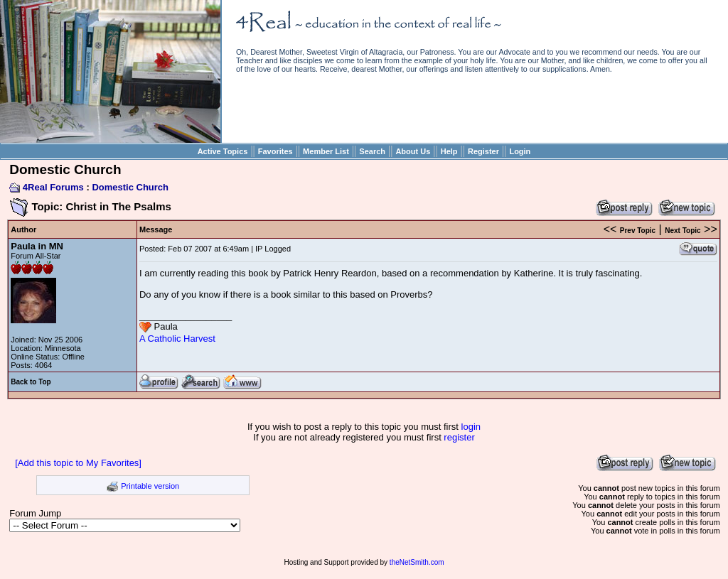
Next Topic (682, 231)
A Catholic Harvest (177, 339)
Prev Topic (638, 231)
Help (449, 151)
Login (520, 151)
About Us (413, 151)
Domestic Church (130, 187)
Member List (326, 151)
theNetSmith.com (417, 562)
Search (372, 151)
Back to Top (31, 382)
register (459, 437)
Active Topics (223, 151)
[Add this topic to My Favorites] (78, 463)
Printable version (150, 486)
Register (483, 151)
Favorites (275, 151)
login (471, 427)
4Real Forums (53, 187)
